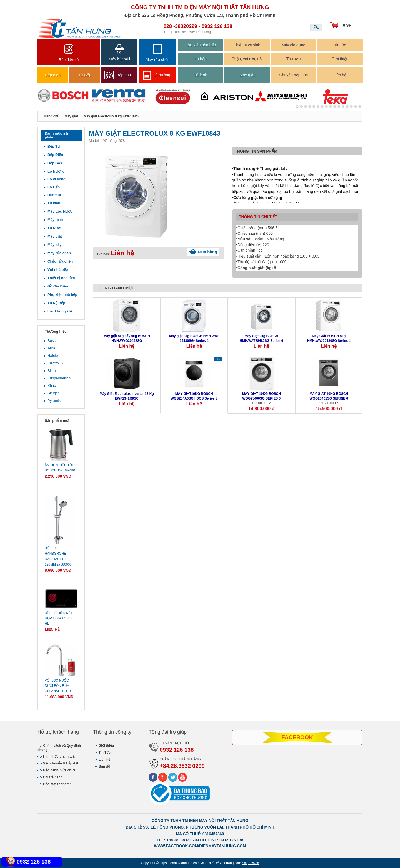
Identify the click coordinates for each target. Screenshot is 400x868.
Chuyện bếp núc (293, 75)
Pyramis (54, 401)
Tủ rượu (294, 59)
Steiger (53, 393)
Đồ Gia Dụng (58, 286)
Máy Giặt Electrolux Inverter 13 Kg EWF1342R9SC (127, 396)
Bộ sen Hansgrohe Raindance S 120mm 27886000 (58, 556)
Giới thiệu (340, 59)
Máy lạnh (55, 220)
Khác (52, 386)
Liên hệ (340, 75)
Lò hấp (200, 59)
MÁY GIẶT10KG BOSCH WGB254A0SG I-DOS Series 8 (194, 396)
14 (356, 107)
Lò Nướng (56, 171)
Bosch (52, 341)
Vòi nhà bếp (58, 270)
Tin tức (340, 45)
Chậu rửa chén (60, 261)
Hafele (53, 356)
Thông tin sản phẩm (256, 151)
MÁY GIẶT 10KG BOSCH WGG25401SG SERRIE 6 (329, 396)
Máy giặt (247, 75)
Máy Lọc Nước (60, 211)
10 (339, 107)
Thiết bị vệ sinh (247, 45)
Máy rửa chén (59, 253)
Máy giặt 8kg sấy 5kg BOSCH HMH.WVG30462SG (127, 338)
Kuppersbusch (59, 378)
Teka (51, 348)
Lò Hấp (54, 187)
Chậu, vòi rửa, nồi (247, 59)
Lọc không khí (60, 311)
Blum (52, 371)
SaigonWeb (251, 863)
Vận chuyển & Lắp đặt (61, 763)
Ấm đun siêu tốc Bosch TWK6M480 (60, 468)
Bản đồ (104, 766)
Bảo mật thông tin (57, 784)
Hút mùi (54, 195)
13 (351, 107)
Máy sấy (54, 245)
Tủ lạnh (201, 75)
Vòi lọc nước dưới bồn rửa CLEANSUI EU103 (59, 686)
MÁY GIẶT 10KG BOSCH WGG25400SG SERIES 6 (262, 396)
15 (360, 107)
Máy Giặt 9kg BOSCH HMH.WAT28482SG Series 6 (262, 338)
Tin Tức (105, 753)
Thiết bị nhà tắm (61, 278)
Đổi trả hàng (53, 777)
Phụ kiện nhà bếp (201, 45)
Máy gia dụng (293, 45)
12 (347, 107)
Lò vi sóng (57, 179)
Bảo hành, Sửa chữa (59, 770)
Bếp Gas (55, 163)
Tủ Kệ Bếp (56, 303)
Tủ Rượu (55, 228)
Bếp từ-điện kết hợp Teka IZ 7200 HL (59, 618)
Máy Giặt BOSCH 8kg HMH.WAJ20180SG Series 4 (329, 338)
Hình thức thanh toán (60, 756)
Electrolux (55, 363)
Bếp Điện (55, 155)
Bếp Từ (54, 146)
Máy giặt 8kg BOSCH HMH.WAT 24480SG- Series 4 (194, 338)
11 (343, 107)
